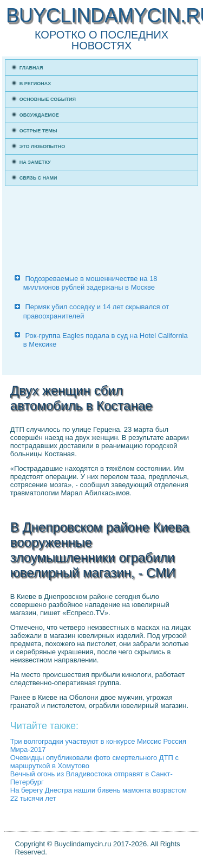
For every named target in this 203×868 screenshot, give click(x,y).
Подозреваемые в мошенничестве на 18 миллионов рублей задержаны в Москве (90, 283)
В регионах (35, 84)
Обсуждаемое (39, 115)
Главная (31, 68)
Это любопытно (42, 146)
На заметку (35, 162)
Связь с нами (38, 178)
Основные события (48, 99)
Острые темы (38, 131)
